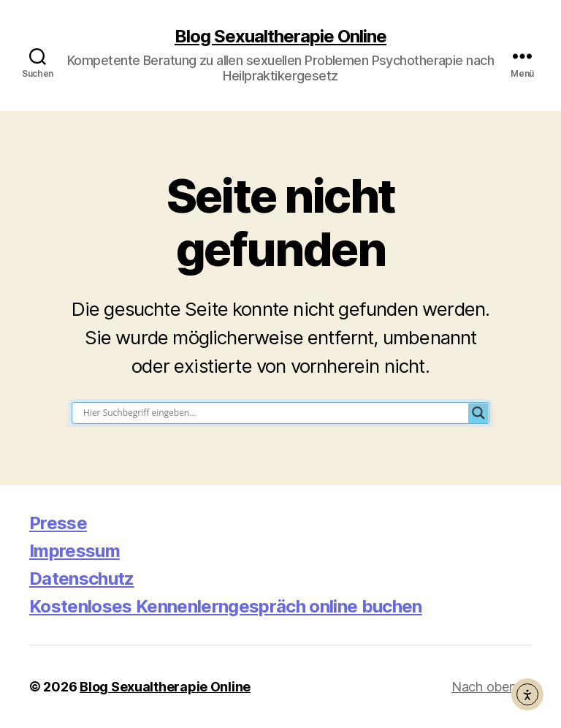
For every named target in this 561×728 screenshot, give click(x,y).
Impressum (75, 551)
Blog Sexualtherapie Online (280, 37)
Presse (58, 523)
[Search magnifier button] (478, 413)
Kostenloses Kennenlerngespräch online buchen (226, 606)
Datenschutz (82, 579)
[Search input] (274, 413)
